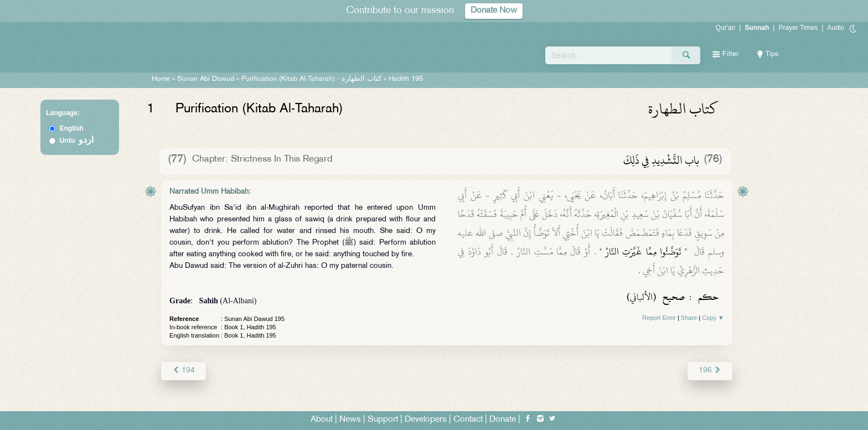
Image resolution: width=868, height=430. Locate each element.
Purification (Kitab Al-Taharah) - (312, 79)
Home (161, 79)
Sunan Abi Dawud (206, 79)
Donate (503, 420)
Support (383, 420)
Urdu (77, 141)
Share (689, 318)
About (322, 420)
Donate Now (494, 11)
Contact (468, 420)
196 (710, 371)
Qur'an (726, 28)
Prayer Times (798, 28)
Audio (836, 28)
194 (184, 371)
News (350, 420)
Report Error (659, 318)
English (72, 128)
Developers (426, 420)
